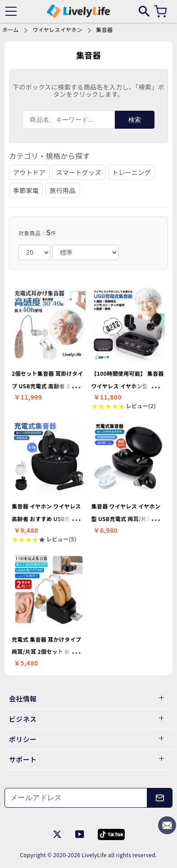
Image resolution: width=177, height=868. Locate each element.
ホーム (11, 29)
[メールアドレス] (76, 798)
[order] (85, 252)
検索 (135, 120)
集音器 (104, 29)
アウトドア (29, 172)
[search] (144, 11)
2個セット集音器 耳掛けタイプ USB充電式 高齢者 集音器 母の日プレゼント (48, 386)
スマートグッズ (79, 172)
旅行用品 (62, 190)
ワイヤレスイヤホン (57, 29)
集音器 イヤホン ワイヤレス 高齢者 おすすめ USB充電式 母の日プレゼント (47, 519)
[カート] (160, 11)
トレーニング (132, 172)
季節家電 (26, 190)
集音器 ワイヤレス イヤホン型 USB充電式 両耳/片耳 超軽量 (128, 519)
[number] (34, 252)
